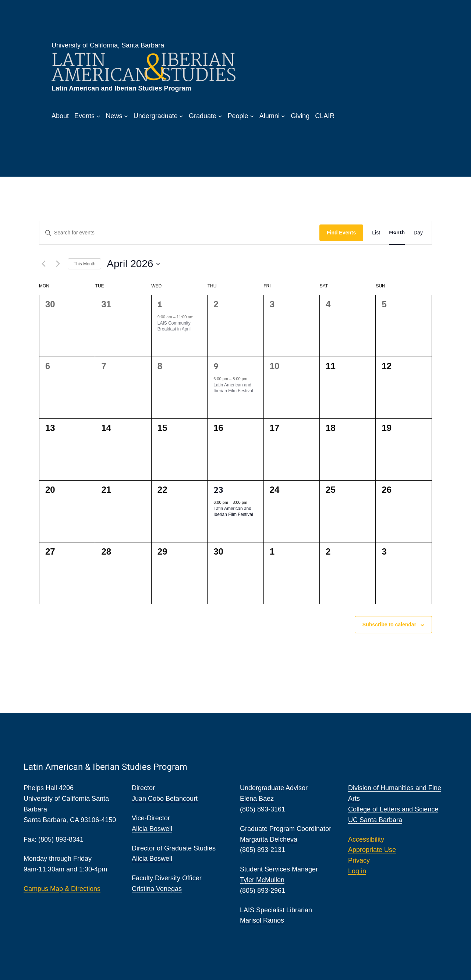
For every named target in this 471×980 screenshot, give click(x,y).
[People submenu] (252, 116)
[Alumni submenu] (283, 116)
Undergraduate (156, 116)
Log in (357, 871)
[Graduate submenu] (220, 116)
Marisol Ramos (262, 920)
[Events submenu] (98, 116)
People (238, 116)
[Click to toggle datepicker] (133, 264)
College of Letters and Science (393, 809)
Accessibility (366, 839)
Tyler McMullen (262, 880)
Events (84, 116)
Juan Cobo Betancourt (165, 799)
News (114, 116)
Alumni (270, 116)
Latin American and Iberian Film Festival (233, 388)
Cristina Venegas (157, 889)
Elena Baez (257, 799)
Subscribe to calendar (389, 625)
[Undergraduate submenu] (181, 116)
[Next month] (58, 264)
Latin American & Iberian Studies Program (105, 767)
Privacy (359, 860)
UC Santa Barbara (375, 820)
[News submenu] (126, 116)
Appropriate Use (372, 850)
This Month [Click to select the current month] (84, 264)
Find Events (341, 233)
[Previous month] (43, 264)
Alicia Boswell (152, 829)
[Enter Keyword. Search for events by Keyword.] (179, 233)
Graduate (203, 116)
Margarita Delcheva (269, 839)
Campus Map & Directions (62, 889)
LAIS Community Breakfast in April (174, 326)
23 (218, 490)
